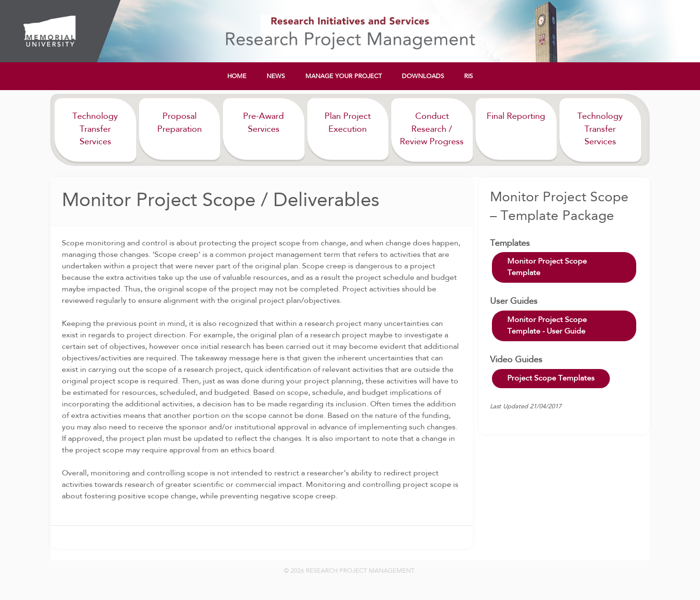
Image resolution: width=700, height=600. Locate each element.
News (276, 76)
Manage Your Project (344, 76)
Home (237, 76)
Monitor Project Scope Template (547, 267)
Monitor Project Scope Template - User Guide (547, 326)
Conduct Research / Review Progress (432, 129)
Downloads (423, 76)
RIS (468, 76)
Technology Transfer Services (95, 129)
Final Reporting (516, 117)
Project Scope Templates (551, 379)
